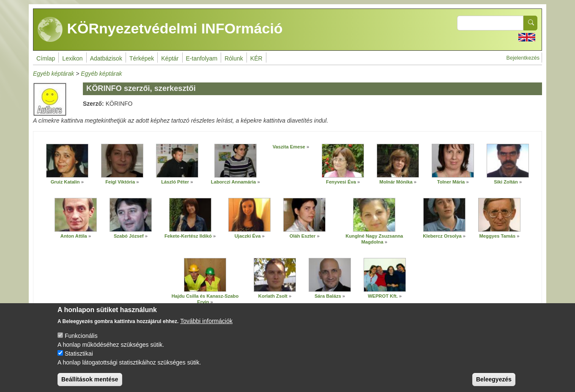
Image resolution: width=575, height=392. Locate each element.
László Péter (175, 182)
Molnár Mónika (396, 182)
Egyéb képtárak (53, 74)
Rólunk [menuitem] (234, 58)
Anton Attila (74, 236)
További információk (206, 326)
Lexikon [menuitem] (72, 58)
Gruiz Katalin (65, 182)
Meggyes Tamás (498, 236)
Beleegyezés (494, 384)
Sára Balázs (328, 296)
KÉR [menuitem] (256, 58)
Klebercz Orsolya (442, 236)
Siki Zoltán (506, 182)
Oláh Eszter (303, 236)
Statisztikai (79, 358)
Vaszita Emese (289, 147)
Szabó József (129, 236)
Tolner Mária (451, 182)
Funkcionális (81, 340)
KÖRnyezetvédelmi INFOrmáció (160, 30)
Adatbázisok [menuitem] (106, 58)
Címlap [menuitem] (46, 58)
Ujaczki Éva (248, 236)
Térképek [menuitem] (142, 58)
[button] (67, 161)
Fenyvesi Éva (341, 182)
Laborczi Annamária (234, 182)
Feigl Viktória (120, 182)
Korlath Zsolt (273, 296)
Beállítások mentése (90, 384)
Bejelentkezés (523, 58)
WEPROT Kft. (383, 296)
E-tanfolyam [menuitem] (202, 58)
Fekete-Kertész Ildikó (188, 236)
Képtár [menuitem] (170, 58)
